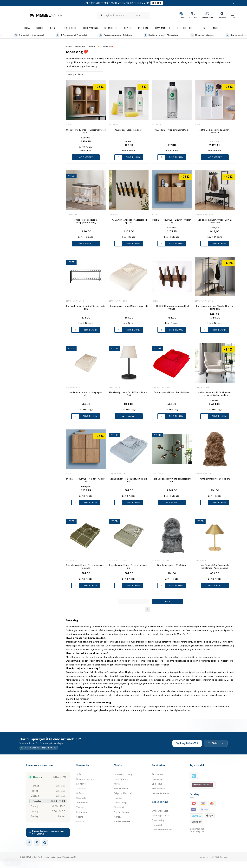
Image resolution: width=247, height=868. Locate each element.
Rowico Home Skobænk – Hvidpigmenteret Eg (86, 221)
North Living (120, 803)
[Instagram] (37, 843)
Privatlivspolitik (69, 857)
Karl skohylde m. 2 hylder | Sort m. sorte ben (86, 307)
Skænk (80, 817)
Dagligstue (157, 779)
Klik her (157, 3)
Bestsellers (158, 774)
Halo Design (114, 387)
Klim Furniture (121, 789)
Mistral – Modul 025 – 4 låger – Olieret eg (86, 480)
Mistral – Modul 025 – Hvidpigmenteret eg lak (86, 131)
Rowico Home (72, 215)
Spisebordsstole (85, 779)
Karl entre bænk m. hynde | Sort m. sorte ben (215, 221)
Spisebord (82, 789)
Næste (167, 601)
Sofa (79, 774)
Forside (69, 47)
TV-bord (81, 807)
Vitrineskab (82, 803)
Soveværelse (159, 789)
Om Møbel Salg (160, 811)
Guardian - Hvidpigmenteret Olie (172, 130)
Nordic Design (121, 812)
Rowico (118, 798)
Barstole (81, 822)
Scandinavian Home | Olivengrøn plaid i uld (129, 567)
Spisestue (157, 784)
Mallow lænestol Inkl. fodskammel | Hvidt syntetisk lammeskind (215, 394)
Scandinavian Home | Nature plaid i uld (129, 306)
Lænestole (82, 784)
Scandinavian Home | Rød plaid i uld (172, 392)
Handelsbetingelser (162, 830)
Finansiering (158, 820)
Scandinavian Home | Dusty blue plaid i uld (129, 480)
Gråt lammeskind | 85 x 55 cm (172, 565)
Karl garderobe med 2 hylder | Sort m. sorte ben (215, 307)
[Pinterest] (45, 843)
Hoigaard (113, 215)
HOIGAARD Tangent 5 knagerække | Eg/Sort (129, 221)
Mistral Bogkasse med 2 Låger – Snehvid (215, 131)
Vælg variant (86, 157)
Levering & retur (160, 816)
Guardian (113, 125)
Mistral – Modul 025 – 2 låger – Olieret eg (172, 221)
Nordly (118, 817)
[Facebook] (29, 843)
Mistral (69, 125)
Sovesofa (81, 798)
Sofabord (81, 793)
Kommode (82, 812)
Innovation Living (123, 774)
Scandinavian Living (204, 215)
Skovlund (119, 807)
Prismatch (157, 825)
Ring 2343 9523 (187, 743)
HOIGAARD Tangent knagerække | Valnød (172, 307)
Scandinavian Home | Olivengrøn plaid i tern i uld (86, 567)
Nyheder (218, 28)
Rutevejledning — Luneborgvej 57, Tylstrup (47, 832)
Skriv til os (216, 743)
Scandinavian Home (118, 301)
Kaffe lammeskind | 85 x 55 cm (215, 479)
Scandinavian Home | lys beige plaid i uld (86, 394)
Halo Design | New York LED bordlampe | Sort (129, 394)
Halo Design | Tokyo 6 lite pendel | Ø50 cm (172, 480)
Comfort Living (202, 387)
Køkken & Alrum (160, 793)
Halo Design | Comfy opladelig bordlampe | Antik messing (215, 567)
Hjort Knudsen (122, 779)
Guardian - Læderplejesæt (129, 130)
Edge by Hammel (123, 793)
